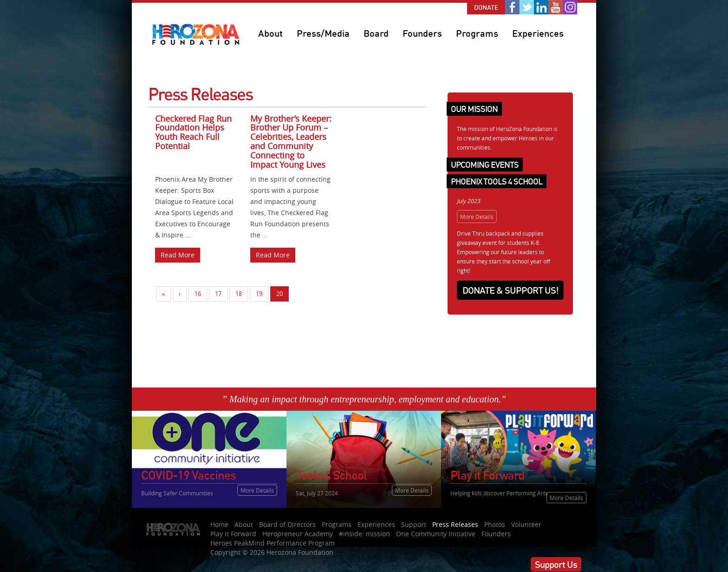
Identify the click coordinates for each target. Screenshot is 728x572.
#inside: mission (364, 534)
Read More (178, 255)
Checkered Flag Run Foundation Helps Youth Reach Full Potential (193, 132)
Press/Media (323, 33)
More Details (477, 217)
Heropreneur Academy (298, 534)
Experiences (538, 33)
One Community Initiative (436, 534)
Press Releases (455, 524)
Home (219, 524)
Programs (477, 33)
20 (279, 294)
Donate (486, 7)
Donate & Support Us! (510, 290)
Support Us (556, 564)
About (270, 33)
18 (239, 294)
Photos (495, 524)
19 (259, 294)
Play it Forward (233, 534)
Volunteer (526, 524)
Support (414, 524)
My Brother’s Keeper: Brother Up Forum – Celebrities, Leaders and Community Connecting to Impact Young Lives (291, 141)
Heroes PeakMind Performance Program (273, 543)
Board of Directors (287, 524)
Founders (422, 33)
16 (198, 294)
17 (218, 294)
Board (376, 33)
